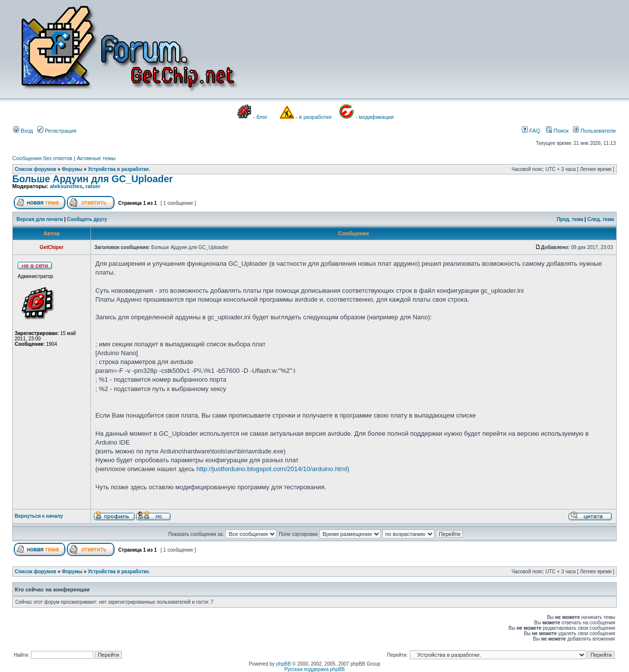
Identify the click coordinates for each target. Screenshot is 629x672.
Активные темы (96, 158)
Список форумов (36, 169)
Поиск (557, 131)
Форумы (72, 169)
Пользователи (594, 131)
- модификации (374, 117)
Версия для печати (40, 219)
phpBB (284, 664)
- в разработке (314, 117)
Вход (23, 131)
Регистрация (57, 131)
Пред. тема (570, 219)
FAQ (531, 131)
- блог (260, 117)
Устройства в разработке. (119, 169)
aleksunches (66, 186)
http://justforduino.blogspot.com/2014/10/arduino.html (272, 469)
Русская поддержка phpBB (314, 669)
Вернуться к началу (39, 516)
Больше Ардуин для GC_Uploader (93, 179)
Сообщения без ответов (42, 158)
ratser (93, 186)
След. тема (600, 219)
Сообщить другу (87, 219)
